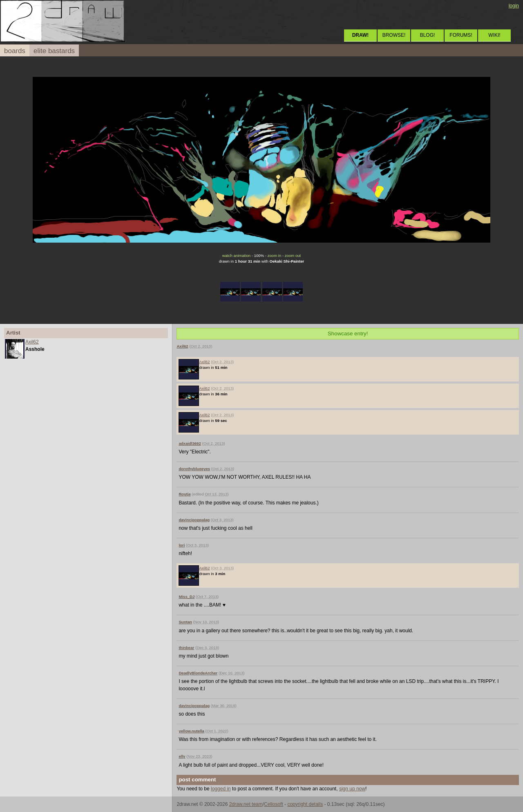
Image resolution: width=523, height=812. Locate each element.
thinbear (186, 648)
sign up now (352, 789)
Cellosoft (274, 804)
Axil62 (32, 342)
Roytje (184, 494)
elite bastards (54, 51)
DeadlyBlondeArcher (198, 673)
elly (182, 756)
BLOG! (428, 35)
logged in (221, 789)
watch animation (236, 255)
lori (182, 545)
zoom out (293, 255)
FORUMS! (461, 35)
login (514, 6)
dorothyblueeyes (194, 469)
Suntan (185, 622)
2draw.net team (246, 804)
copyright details (305, 804)
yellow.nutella (191, 731)
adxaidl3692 (190, 443)
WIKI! (494, 35)
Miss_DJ (187, 597)
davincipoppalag (194, 520)
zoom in (275, 255)
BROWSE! (394, 35)
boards (15, 51)
